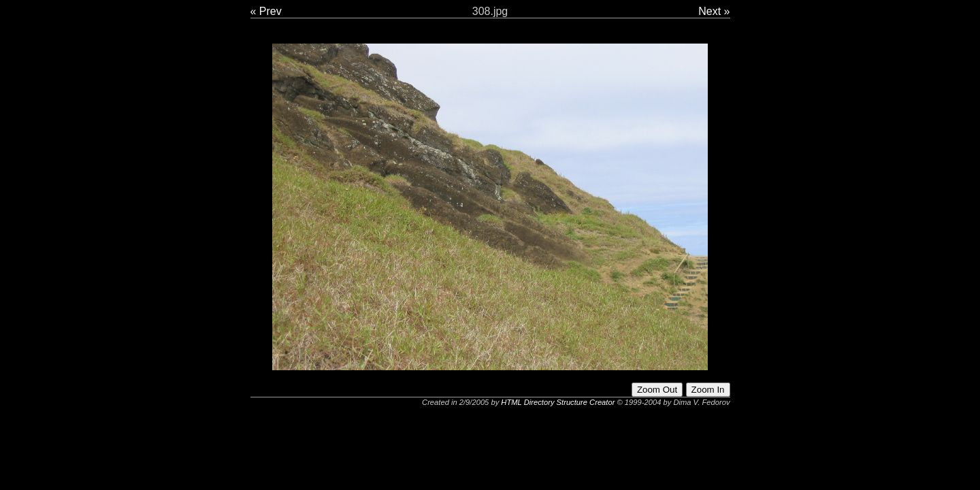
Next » (714, 11)
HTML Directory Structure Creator (558, 402)
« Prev (266, 11)
